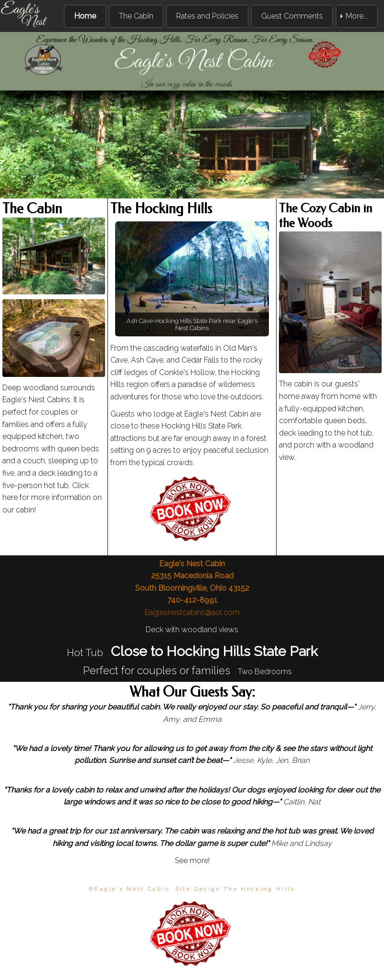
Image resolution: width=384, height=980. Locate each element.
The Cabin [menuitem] (136, 16)
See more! (192, 860)
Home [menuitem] (85, 16)
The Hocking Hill (257, 889)
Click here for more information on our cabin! (52, 498)
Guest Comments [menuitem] (292, 16)
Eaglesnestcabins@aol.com (192, 612)
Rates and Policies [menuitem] (207, 16)
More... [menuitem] (357, 16)
